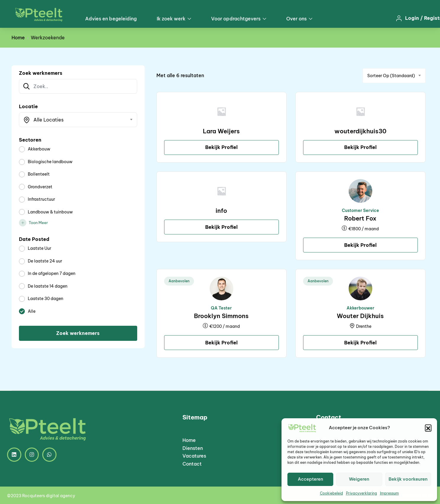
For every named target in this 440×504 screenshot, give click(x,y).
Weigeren (359, 479)
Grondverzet (40, 187)
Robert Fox (360, 218)
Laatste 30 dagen (46, 299)
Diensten (193, 448)
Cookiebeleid (331, 493)
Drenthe (364, 326)
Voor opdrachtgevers (239, 19)
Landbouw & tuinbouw (50, 212)
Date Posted (34, 239)
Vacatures (194, 456)
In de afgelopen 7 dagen (52, 273)
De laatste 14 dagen (48, 286)
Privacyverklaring (361, 493)
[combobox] (78, 120)
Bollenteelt (39, 174)
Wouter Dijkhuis (360, 316)
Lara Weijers (221, 131)
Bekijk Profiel (221, 147)
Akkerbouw (39, 149)
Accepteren (310, 479)
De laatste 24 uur (45, 261)
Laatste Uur (39, 248)
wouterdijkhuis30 (360, 131)
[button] (428, 428)
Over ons (299, 19)
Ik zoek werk (174, 19)
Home (18, 38)
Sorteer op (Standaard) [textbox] (391, 76)
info (221, 211)
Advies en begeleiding (111, 19)
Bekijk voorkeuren (408, 479)
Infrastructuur (41, 199)
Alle (32, 311)
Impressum (389, 493)
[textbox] (74, 120)
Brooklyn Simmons (221, 316)
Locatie (28, 106)
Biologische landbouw (50, 162)
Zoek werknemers (41, 73)
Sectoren (30, 140)
